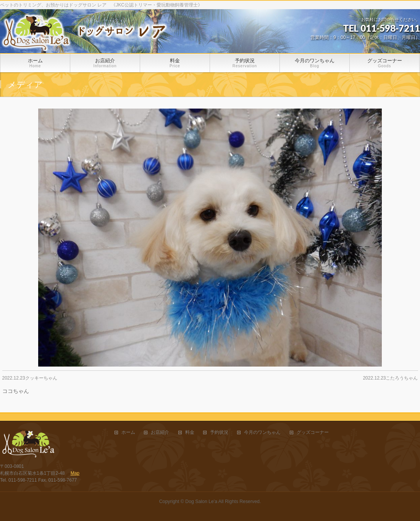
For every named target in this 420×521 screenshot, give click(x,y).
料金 (190, 433)
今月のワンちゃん (262, 433)
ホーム (128, 433)
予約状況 (219, 433)
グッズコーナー (313, 433)
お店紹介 (160, 433)
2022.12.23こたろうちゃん (390, 378)
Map (75, 473)
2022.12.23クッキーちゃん (30, 378)
